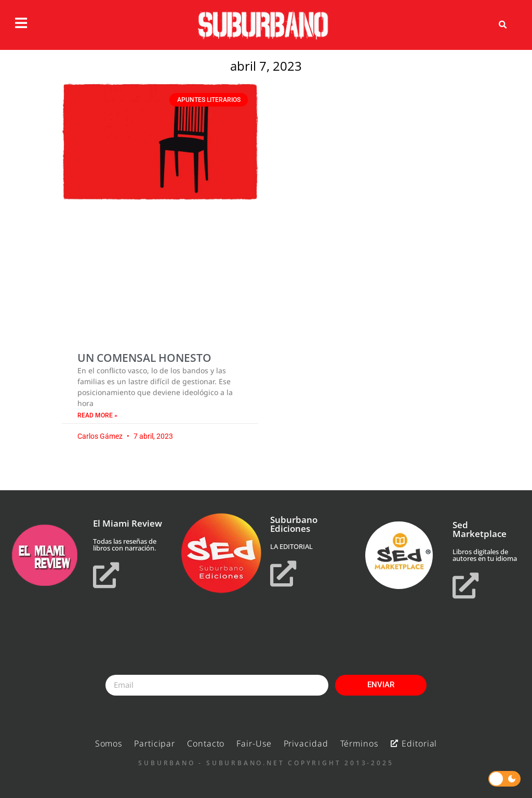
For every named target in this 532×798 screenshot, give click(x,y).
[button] (503, 25)
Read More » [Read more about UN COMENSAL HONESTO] (97, 415)
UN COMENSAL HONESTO (144, 358)
